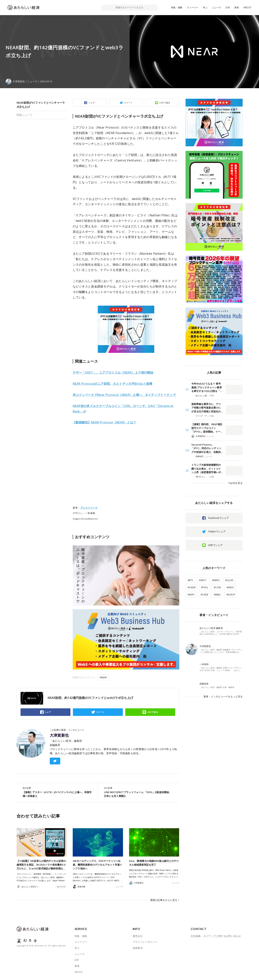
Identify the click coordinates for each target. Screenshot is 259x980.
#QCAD (229, 580)
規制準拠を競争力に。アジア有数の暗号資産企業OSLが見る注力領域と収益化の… (207, 408)
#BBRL (217, 595)
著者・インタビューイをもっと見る (223, 696)
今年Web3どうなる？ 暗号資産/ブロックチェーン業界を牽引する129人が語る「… (207, 387)
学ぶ (205, 7)
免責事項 (138, 948)
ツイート (128, 103)
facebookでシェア (219, 518)
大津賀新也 (59, 735)
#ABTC (203, 580)
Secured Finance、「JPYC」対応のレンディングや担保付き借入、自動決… (207, 448)
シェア (92, 103)
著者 (237, 7)
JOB (228, 7)
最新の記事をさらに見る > (165, 900)
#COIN (217, 587)
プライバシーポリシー (145, 942)
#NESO (230, 587)
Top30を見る (235, 483)
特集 (212, 396)
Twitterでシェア (217, 531)
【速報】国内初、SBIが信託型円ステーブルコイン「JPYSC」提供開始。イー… (207, 428)
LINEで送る (165, 103)
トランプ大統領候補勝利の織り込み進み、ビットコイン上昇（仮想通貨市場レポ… (207, 468)
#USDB (204, 595)
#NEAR (103, 677)
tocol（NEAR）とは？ (105, 422)
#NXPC (191, 595)
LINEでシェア (215, 545)
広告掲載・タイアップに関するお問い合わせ (216, 936)
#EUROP (231, 595)
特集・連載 (177, 7)
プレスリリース (89, 508)
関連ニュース (25, 115)
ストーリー (193, 7)
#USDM (192, 587)
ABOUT (247, 7)
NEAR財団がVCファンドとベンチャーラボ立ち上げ (41, 105)
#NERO (216, 580)
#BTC (191, 580)
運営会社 (138, 936)
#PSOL (205, 587)
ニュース (217, 7)
